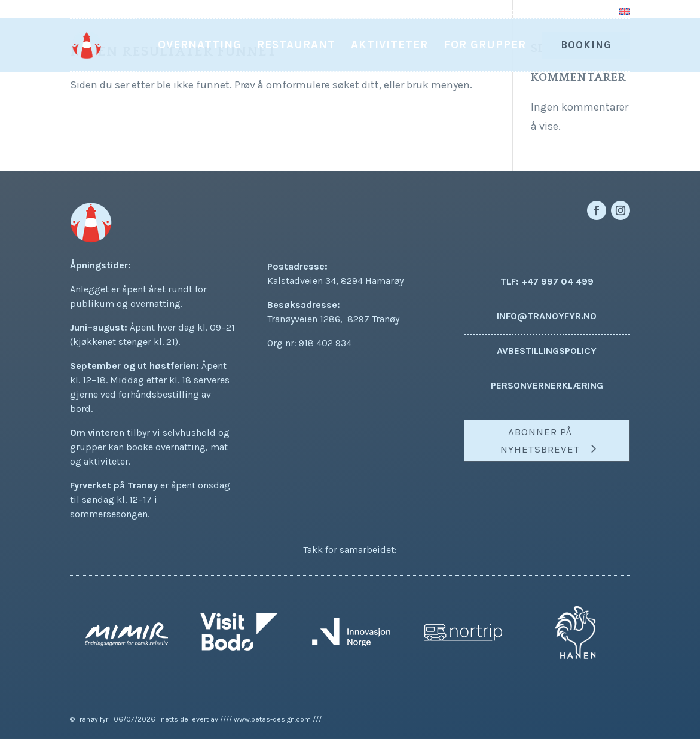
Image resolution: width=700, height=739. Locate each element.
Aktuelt (498, 12)
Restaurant (296, 46)
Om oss (543, 12)
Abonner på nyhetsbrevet (540, 440)
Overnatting (200, 46)
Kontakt (590, 12)
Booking (586, 45)
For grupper (485, 46)
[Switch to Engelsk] (625, 16)
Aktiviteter (389, 46)
